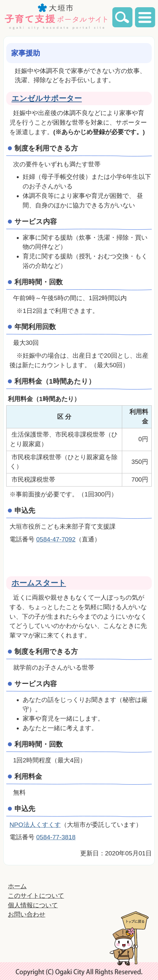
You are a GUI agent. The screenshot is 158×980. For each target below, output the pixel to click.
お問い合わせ (27, 914)
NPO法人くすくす (35, 825)
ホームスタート (39, 583)
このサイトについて (36, 896)
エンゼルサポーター (47, 98)
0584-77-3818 (56, 837)
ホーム (17, 886)
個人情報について (33, 905)
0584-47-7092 (56, 539)
